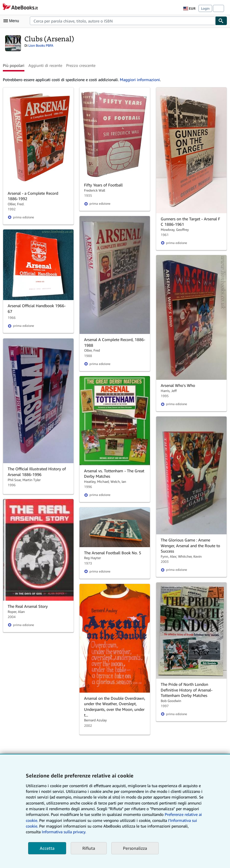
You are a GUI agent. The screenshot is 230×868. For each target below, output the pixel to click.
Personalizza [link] (135, 848)
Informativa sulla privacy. (64, 832)
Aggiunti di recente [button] (45, 65)
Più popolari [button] (14, 65)
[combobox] (123, 21)
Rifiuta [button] (89, 848)
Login (205, 8)
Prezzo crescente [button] (81, 65)
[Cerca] (221, 21)
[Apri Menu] (12, 21)
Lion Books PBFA (41, 45)
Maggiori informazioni (140, 80)
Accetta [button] (47, 848)
